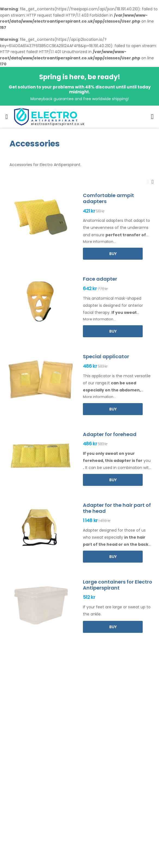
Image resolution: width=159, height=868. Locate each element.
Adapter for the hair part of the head (117, 508)
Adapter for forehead (110, 434)
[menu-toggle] (7, 117)
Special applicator (106, 356)
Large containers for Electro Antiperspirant (118, 585)
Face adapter (100, 279)
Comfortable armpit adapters (108, 198)
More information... (99, 242)
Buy (113, 254)
